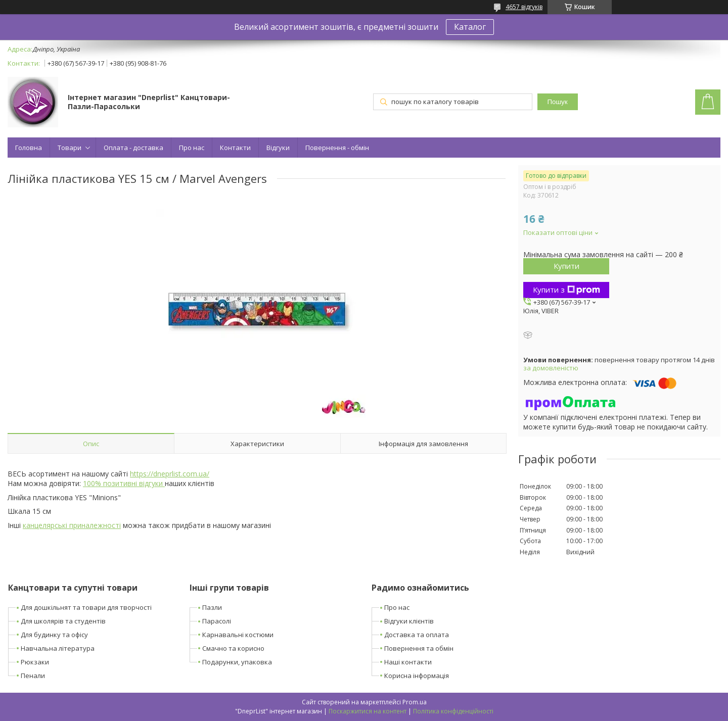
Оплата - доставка (133, 148)
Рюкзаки (35, 662)
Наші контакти (408, 662)
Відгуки (278, 148)
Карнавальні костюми (238, 635)
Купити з (566, 290)
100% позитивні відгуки (124, 483)
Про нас (192, 148)
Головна (29, 148)
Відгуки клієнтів (409, 621)
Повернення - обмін (337, 148)
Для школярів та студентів (63, 621)
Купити (566, 266)
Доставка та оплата (417, 635)
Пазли (212, 607)
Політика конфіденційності (453, 711)
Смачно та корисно (233, 648)
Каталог (470, 27)
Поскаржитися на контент (368, 711)
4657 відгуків (524, 7)
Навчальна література (58, 648)
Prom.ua (415, 702)
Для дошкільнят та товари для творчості (86, 607)
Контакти (235, 148)
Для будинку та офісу (54, 635)
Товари (70, 148)
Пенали (33, 676)
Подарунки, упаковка (237, 662)
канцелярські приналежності (72, 525)
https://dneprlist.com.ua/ (170, 474)
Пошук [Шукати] (557, 102)
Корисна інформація (417, 676)
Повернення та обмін (419, 648)
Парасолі (217, 621)
